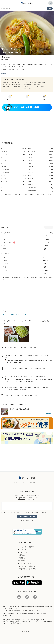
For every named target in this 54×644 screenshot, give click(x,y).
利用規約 (22, 555)
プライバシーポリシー (26, 563)
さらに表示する (27, 89)
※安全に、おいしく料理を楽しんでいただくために (15, 315)
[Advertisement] (27, 125)
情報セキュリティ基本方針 (27, 566)
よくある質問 (24, 521)
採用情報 (22, 561)
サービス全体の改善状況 (27, 547)
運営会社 (22, 558)
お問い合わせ (21, 499)
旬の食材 (4, 73)
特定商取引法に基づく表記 (27, 569)
